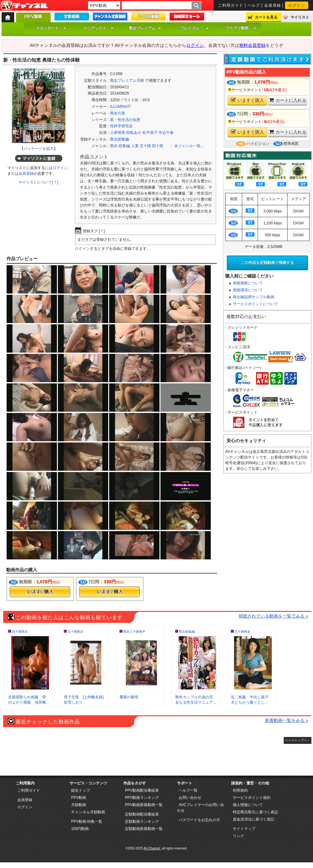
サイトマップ (244, 829)
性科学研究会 (121, 126)
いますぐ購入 (247, 100)
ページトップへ (296, 740)
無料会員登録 (252, 45)
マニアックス (98, 28)
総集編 (124, 146)
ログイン (297, 5)
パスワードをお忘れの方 (199, 820)
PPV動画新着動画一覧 (144, 805)
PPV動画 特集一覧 (87, 821)
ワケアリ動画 (241, 28)
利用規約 (240, 790)
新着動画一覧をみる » (287, 720)
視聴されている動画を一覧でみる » (273, 616)
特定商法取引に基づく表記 (255, 812)
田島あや (134, 133)
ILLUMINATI (120, 107)
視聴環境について (248, 290)
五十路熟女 (75, 632)
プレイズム (194, 28)
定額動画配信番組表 (142, 814)
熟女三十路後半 (134, 632)
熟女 (114, 146)
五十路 (145, 146)
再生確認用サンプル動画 (254, 297)
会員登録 (273, 5)
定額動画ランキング (142, 821)
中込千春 (166, 133)
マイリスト (300, 17)
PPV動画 (79, 798)
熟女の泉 (118, 113)
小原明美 (118, 133)
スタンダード (51, 28)
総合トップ (81, 790)
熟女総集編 (120, 139)
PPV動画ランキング (142, 798)
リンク (238, 836)
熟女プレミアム (145, 28)
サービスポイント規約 (252, 798)
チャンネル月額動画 (88, 812)
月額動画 (79, 805)
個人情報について (248, 805)
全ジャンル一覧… (189, 146)
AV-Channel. (152, 848)
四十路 (158, 146)
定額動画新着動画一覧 (144, 829)
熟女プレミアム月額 (127, 80)
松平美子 (150, 133)
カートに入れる (288, 100)
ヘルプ (254, 5)
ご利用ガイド (231, 5)
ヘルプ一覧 (188, 790)
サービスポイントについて (255, 304)
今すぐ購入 (40, 592)
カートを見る (266, 17)
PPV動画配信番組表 (142, 790)
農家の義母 (129, 697)
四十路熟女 (20, 632)
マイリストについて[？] (38, 182)
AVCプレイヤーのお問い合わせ (201, 808)
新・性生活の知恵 (125, 120)
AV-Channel (24, 6)
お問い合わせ (190, 798)
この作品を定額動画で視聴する (267, 263)
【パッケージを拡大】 (39, 149)
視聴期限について (248, 283)
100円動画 (80, 829)
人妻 (135, 146)
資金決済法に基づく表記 (254, 819)
